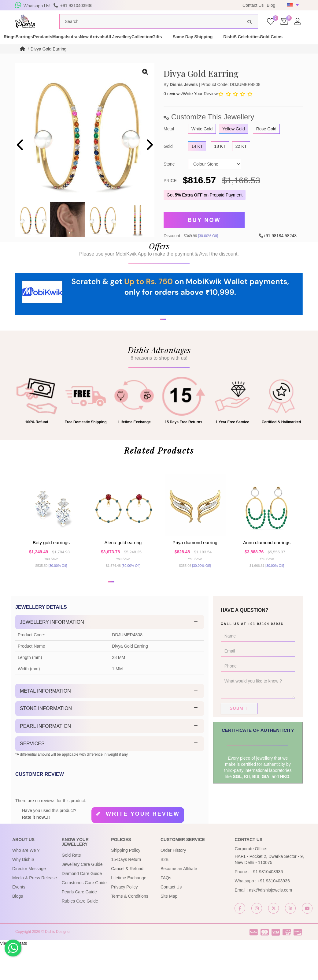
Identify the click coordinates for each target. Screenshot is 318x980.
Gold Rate (71, 889)
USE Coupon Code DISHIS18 (200, 5)
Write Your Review (200, 105)
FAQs (166, 911)
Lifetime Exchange (129, 911)
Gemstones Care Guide (84, 916)
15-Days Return (126, 893)
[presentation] (21, 157)
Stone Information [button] (46, 742)
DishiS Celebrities (32, 51)
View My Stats (13, 977)
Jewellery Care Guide (82, 898)
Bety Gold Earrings (51, 566)
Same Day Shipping (278, 45)
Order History (173, 884)
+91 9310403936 (267, 905)
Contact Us (253, 5)
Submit (239, 742)
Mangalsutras (109, 45)
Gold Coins (73, 51)
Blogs (18, 930)
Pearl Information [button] (45, 760)
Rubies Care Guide (80, 935)
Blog (271, 5)
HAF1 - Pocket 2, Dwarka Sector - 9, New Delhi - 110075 (269, 893)
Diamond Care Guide (82, 907)
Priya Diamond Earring (195, 566)
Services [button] (32, 778)
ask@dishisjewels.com (270, 924)
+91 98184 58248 (280, 244)
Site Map (169, 930)
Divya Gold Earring (49, 61)
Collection (216, 45)
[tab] (110, 656)
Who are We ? (26, 884)
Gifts (242, 45)
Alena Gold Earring (123, 566)
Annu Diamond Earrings (267, 566)
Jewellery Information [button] (52, 656)
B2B (165, 893)
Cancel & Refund (127, 902)
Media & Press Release (35, 911)
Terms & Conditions (129, 930)
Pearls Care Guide (79, 926)
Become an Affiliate (179, 902)
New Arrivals (146, 45)
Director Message (29, 902)
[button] (155, 357)
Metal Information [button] (45, 725)
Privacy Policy (124, 921)
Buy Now (204, 230)
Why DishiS (23, 893)
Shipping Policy (126, 884)
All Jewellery (182, 45)
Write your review (143, 847)
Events (19, 921)
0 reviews (173, 105)
